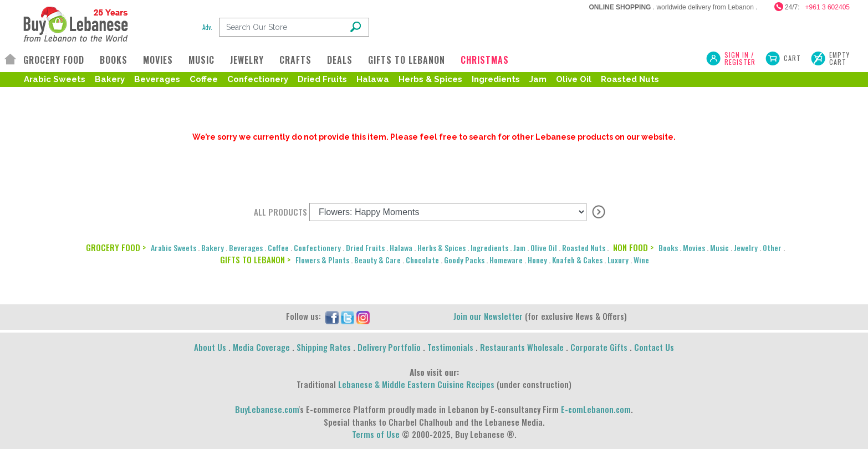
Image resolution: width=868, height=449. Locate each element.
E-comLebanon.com (596, 409)
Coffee (204, 79)
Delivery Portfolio (389, 347)
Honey (537, 260)
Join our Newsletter (488, 316)
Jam (538, 79)
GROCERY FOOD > (116, 247)
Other (772, 248)
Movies (694, 248)
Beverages (157, 79)
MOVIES (158, 60)
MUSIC (201, 60)
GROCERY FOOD (54, 60)
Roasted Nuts (630, 79)
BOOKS (114, 60)
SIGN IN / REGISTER (740, 58)
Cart (792, 58)
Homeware (506, 260)
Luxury (618, 260)
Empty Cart (839, 58)
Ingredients (496, 79)
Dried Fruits (322, 79)
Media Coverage (261, 347)
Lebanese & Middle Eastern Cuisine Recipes (416, 384)
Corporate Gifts (599, 347)
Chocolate (422, 260)
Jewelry (746, 248)
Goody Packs (464, 260)
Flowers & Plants (322, 260)
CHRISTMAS (485, 60)
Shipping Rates (324, 347)
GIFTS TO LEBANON (407, 60)
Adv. (207, 27)
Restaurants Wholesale (522, 347)
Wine (641, 260)
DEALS (340, 60)
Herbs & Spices (430, 79)
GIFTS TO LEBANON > (255, 259)
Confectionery (258, 79)
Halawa (373, 79)
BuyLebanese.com (267, 409)
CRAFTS (295, 60)
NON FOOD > (633, 247)
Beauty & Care (377, 260)
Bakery (110, 79)
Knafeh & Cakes (577, 260)
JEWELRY (247, 60)
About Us (210, 347)
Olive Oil (574, 79)
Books (668, 248)
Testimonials (450, 347)
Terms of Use (376, 434)
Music (719, 248)
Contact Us (654, 347)
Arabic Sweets (55, 79)
